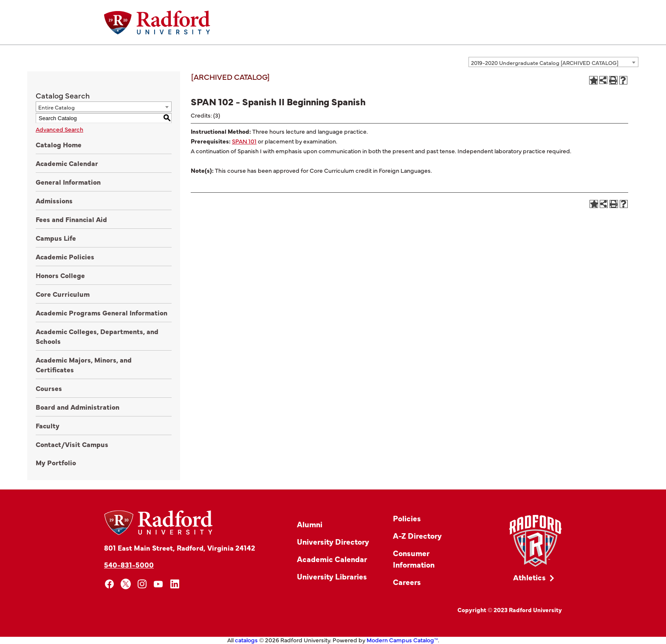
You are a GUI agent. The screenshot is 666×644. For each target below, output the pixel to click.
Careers (407, 582)
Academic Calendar (67, 163)
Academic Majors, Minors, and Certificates (84, 364)
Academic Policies (65, 256)
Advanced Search (59, 129)
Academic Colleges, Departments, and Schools (97, 336)
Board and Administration (78, 407)
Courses (49, 388)
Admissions (54, 200)
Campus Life (56, 238)
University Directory (333, 541)
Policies (407, 518)
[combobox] (553, 62)
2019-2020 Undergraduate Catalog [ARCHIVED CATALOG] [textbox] (545, 62)
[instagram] (142, 584)
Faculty (48, 425)
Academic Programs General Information (102, 312)
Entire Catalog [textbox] (56, 107)
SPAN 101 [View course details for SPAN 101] (244, 141)
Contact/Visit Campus (72, 444)
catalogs (246, 640)
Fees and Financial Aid (71, 219)
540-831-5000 (129, 564)
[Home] (157, 22)
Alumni (310, 524)
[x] (126, 584)
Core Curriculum (63, 294)
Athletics (529, 577)
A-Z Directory (417, 536)
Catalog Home (59, 144)
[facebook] (109, 584)
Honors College (60, 275)
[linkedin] (175, 584)
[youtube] (159, 584)
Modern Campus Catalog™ (402, 640)
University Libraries (332, 576)
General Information (68, 182)
